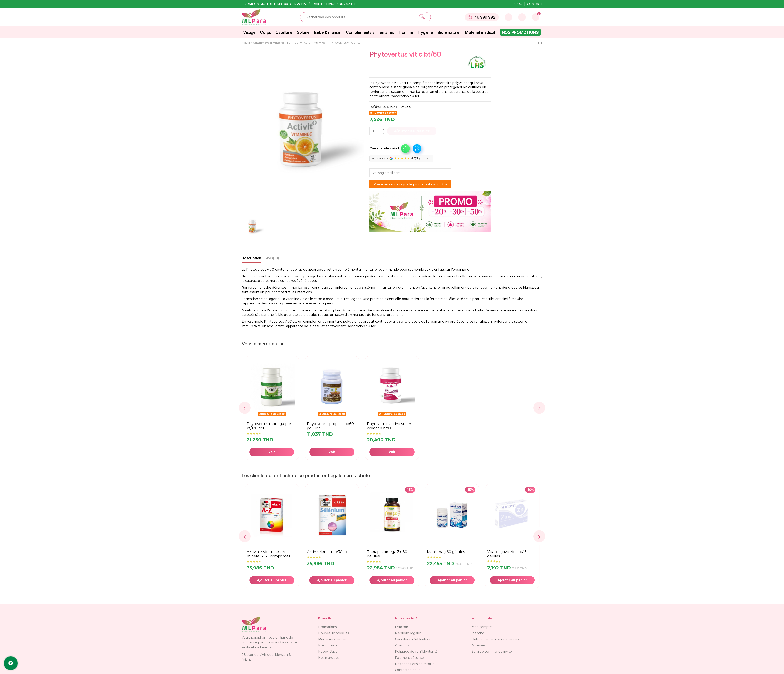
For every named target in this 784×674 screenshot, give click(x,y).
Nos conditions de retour (414, 664)
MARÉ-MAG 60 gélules (506, 552)
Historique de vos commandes (495, 639)
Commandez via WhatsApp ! (405, 148)
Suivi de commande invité (492, 652)
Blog (518, 4)
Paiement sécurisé (409, 658)
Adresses (478, 645)
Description (251, 258)
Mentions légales (408, 633)
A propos (402, 645)
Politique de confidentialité (416, 652)
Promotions (327, 627)
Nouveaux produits (334, 633)
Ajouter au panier (412, 131)
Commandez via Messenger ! (417, 148)
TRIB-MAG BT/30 (260, 552)
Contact (535, 4)
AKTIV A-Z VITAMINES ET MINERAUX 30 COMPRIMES (329, 554)
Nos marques (329, 658)
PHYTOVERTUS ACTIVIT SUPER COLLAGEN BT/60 (389, 426)
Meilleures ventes (332, 639)
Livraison (402, 627)
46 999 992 (482, 17)
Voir (272, 452)
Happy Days (328, 652)
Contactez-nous (408, 670)
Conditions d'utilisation (412, 639)
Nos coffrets (328, 645)
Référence (378, 107)
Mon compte (482, 627)
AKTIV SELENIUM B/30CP (387, 552)
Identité (478, 633)
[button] (391, 147)
